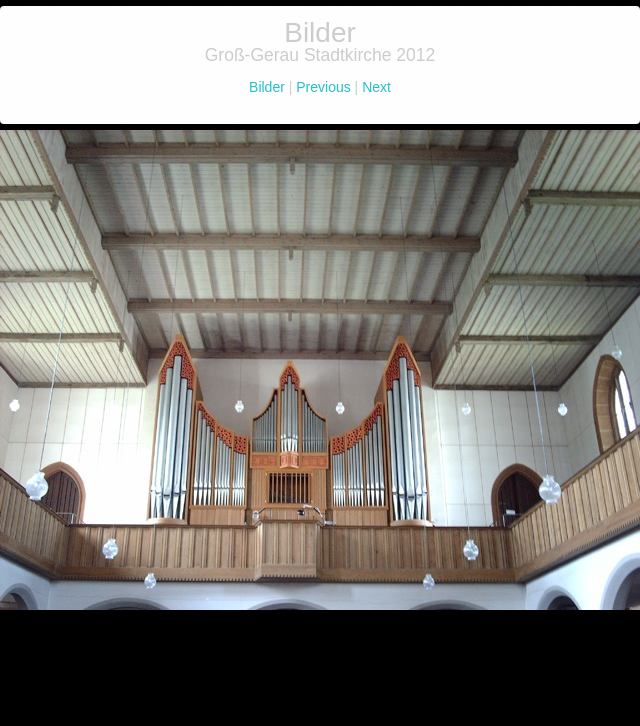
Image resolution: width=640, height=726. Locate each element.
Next (376, 87)
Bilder (269, 87)
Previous (323, 87)
